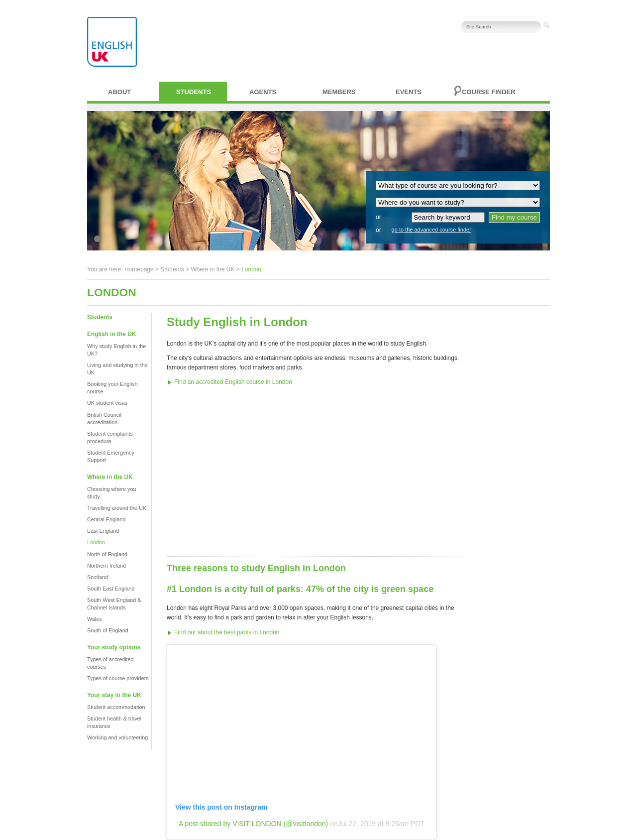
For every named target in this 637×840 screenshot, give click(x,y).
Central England (106, 519)
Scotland (98, 577)
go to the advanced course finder (431, 230)
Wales (95, 619)
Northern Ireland (106, 566)
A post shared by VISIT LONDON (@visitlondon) (253, 824)
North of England (107, 554)
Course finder (489, 92)
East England (103, 531)
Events (409, 92)
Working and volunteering (117, 737)
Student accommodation (116, 707)
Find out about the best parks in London (227, 632)
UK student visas (107, 403)
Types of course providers (118, 678)
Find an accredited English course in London (233, 382)
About (119, 92)
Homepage (139, 269)
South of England (108, 630)
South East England (111, 589)
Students (194, 92)
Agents (263, 92)
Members (339, 92)
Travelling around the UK (117, 508)
